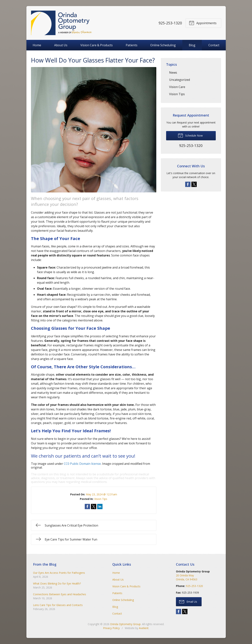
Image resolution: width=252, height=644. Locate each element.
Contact (214, 45)
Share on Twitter (94, 507)
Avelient (144, 628)
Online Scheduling (163, 45)
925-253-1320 (170, 23)
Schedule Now (190, 135)
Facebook (188, 184)
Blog (192, 45)
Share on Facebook (87, 507)
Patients (132, 45)
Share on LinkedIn (100, 507)
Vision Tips (101, 499)
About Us (61, 45)
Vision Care (177, 87)
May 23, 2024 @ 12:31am (101, 494)
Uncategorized (180, 80)
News (173, 73)
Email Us (188, 602)
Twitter (194, 184)
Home (37, 45)
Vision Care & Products (97, 45)
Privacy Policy (111, 628)
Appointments (203, 23)
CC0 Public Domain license (82, 464)
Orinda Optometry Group (125, 624)
